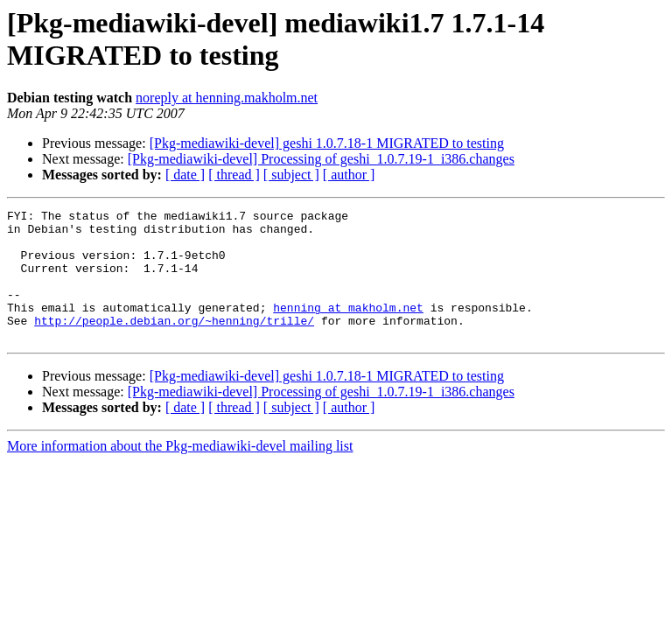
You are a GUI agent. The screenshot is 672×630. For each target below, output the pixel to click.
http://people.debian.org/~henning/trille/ (174, 344)
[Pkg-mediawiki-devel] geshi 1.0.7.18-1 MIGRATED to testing (327, 143)
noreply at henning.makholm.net (227, 98)
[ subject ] (291, 175)
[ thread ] (234, 175)
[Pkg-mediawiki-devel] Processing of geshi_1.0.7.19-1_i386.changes (321, 159)
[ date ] (185, 175)
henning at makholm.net (348, 328)
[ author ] (349, 175)
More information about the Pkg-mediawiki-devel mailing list (180, 472)
